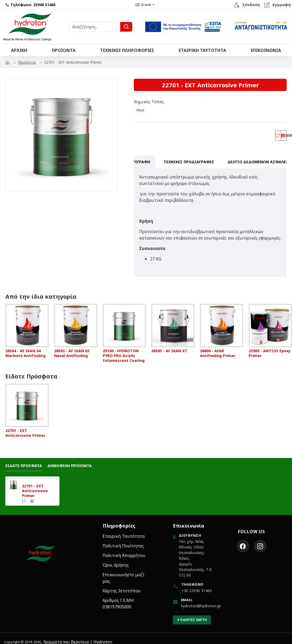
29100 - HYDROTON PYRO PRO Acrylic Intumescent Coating (124, 351)
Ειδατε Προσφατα (24, 461)
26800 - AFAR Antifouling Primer (218, 348)
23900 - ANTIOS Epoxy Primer (270, 348)
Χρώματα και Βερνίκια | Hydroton (78, 637)
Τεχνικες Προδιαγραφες (189, 163)
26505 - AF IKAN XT (169, 346)
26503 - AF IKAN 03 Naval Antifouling (72, 348)
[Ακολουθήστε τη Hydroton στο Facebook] (243, 541)
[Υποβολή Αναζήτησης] (126, 27)
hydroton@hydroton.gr (201, 601)
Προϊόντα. (27, 62)
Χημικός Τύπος (149, 102)
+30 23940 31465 (197, 586)
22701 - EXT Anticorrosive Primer (25, 428)
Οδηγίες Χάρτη (192, 615)
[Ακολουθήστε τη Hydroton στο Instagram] (260, 541)
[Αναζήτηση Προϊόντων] (95, 27)
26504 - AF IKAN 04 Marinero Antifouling (25, 348)
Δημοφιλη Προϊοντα (70, 461)
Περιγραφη (139, 163)
